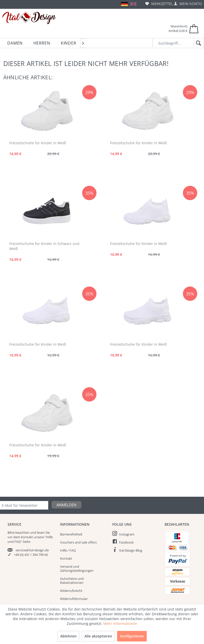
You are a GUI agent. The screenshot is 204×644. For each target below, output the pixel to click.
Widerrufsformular (74, 599)
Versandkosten (90, 638)
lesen (41, 532)
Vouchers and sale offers (78, 542)
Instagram (127, 534)
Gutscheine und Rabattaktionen (72, 581)
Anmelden (66, 505)
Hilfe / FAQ (68, 550)
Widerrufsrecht (71, 591)
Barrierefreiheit (71, 534)
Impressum (69, 623)
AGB (63, 615)
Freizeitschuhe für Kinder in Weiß (38, 143)
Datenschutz (69, 607)
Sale (189, 624)
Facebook (126, 542)
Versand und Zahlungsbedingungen (77, 568)
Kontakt (66, 558)
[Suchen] (198, 43)
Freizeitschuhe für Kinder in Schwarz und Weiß (44, 246)
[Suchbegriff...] (178, 43)
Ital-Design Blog (131, 550)
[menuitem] (159, 4)
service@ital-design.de (32, 550)
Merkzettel (159, 4)
